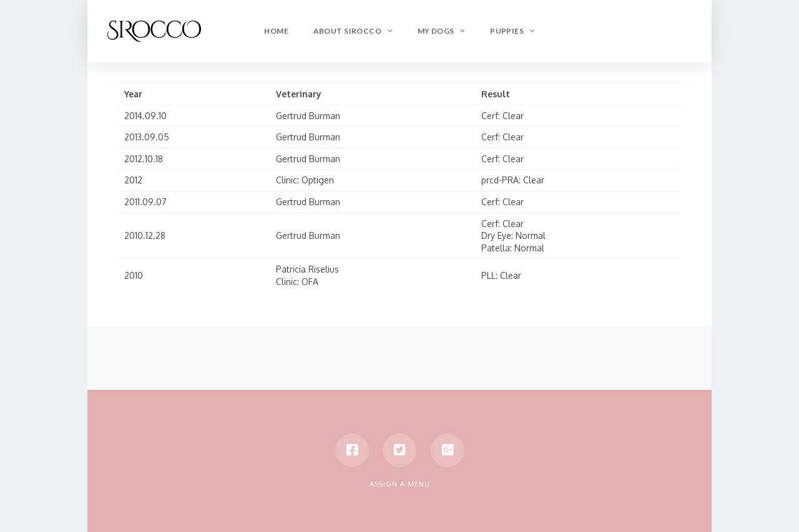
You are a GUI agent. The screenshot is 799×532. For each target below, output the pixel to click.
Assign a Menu (400, 484)
